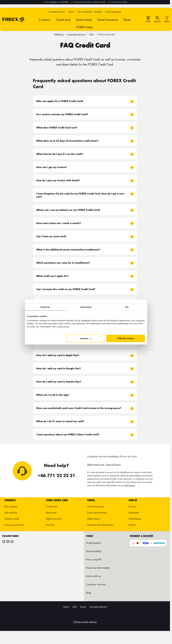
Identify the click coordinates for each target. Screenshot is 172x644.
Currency (45, 20)
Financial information (98, 568)
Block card (51, 513)
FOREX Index (85, 28)
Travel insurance (108, 20)
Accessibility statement (98, 607)
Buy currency (11, 506)
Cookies (66, 607)
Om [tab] (127, 307)
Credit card (63, 20)
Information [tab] (86, 307)
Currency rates (12, 519)
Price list (50, 525)
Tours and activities (97, 513)
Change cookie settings (85, 622)
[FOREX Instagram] (8, 542)
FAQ (92, 34)
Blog (89, 593)
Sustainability (94, 551)
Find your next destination (100, 525)
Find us (71, 13)
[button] (113, 13)
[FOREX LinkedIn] (12, 542)
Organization (93, 543)
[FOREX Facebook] (4, 542)
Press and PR (94, 559)
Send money (84, 20)
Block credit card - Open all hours (104, 465)
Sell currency (11, 513)
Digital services (54, 519)
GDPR (75, 607)
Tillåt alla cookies (126, 338)
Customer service (56, 13)
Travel (127, 20)
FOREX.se (59, 34)
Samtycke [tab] (45, 307)
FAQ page (130, 485)
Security (83, 607)
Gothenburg (135, 519)
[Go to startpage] (13, 20)
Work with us (94, 576)
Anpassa (86, 338)
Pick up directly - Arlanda (90, 13)
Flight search (94, 519)
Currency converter (14, 525)
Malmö (132, 525)
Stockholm (134, 513)
